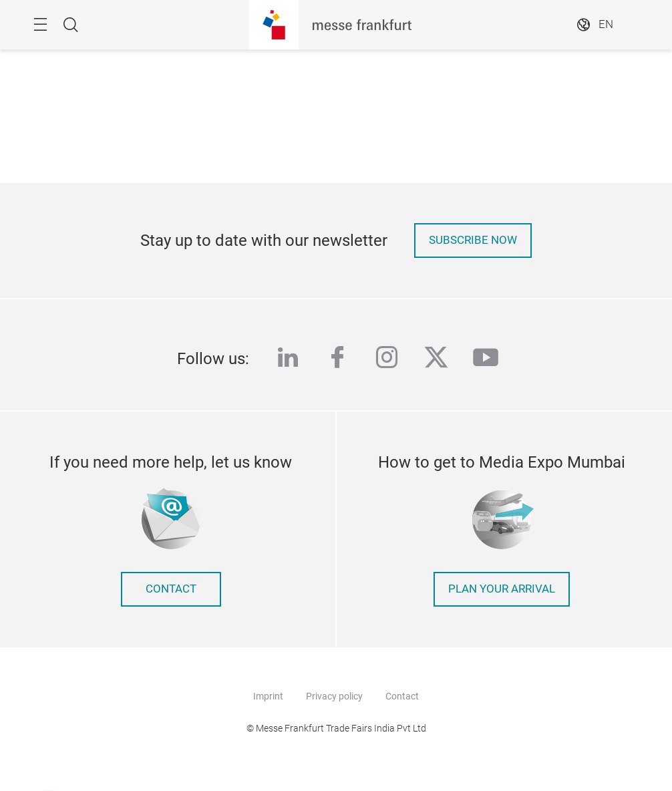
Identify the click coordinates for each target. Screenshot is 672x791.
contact (171, 589)
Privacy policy (334, 696)
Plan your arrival (502, 589)
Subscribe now (473, 240)
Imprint (268, 696)
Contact (402, 696)
